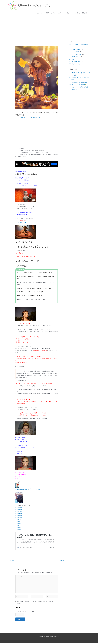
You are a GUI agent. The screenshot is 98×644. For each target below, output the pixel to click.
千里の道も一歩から (21, 222)
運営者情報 (85, 13)
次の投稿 (62, 562)
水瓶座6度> (18, 530)
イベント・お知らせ (74, 52)
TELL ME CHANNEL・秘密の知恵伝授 (79, 45)
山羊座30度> (19, 517)
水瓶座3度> (18, 524)
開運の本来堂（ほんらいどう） (35, 5)
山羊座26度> (19, 509)
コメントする (19, 117)
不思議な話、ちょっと (75, 57)
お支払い (60, 13)
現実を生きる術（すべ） (75, 62)
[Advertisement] (49, 25)
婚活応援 (72, 59)
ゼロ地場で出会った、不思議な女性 (78, 82)
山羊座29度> (19, 516)
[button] (88, 13)
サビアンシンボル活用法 (43, 13)
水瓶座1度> (18, 520)
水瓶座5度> (18, 528)
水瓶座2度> (18, 522)
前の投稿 (11, 562)
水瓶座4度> (18, 526)
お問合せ (78, 13)
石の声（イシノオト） (75, 64)
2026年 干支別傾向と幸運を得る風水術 (49, 638)
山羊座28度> (19, 513)
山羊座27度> (19, 511)
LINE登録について (69, 13)
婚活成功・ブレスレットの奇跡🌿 (78, 85)
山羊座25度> (19, 507)
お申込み (53, 13)
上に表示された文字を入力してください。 (26, 613)
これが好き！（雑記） (75, 49)
